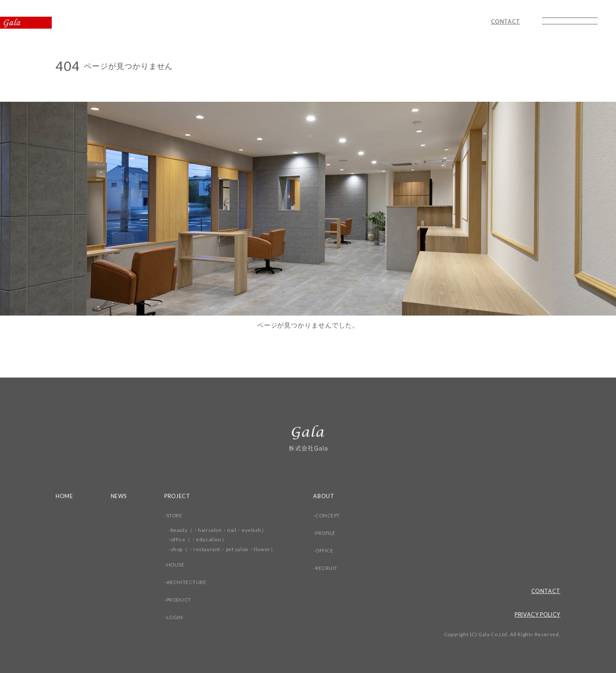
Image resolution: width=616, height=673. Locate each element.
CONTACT (505, 22)
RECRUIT (328, 568)
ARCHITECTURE (187, 582)
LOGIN (176, 617)
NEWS (120, 496)
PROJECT (179, 496)
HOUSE (177, 565)
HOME (65, 496)
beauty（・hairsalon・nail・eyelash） (220, 530)
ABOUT (325, 496)
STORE (176, 515)
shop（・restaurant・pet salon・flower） (224, 549)
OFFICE (326, 551)
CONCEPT (329, 515)
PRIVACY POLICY (536, 614)
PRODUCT (180, 600)
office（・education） (200, 539)
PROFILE (327, 533)
